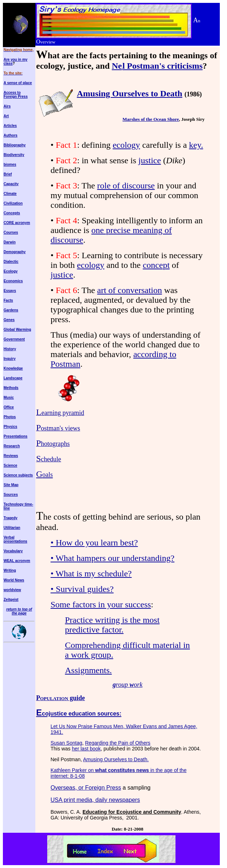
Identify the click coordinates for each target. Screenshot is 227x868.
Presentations (15, 436)
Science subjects (18, 475)
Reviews (11, 456)
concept (156, 265)
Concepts (12, 213)
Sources (11, 495)
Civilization (13, 203)
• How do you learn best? (94, 543)
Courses (11, 232)
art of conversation (130, 290)
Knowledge (13, 368)
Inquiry (10, 359)
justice (150, 160)
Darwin (10, 242)
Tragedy (10, 518)
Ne (117, 66)
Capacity (11, 184)
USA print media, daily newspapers (95, 800)
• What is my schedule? (91, 574)
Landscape (13, 378)
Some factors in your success (101, 604)
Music (9, 398)
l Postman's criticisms (163, 66)
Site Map (11, 485)
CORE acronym (17, 223)
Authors (10, 135)
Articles (10, 126)
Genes (9, 320)
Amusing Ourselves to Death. (116, 759)
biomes (10, 165)
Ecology (11, 271)
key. (196, 145)
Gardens (11, 310)
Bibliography (15, 145)
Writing (10, 570)
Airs (7, 106)
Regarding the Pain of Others (118, 743)
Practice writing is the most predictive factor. (112, 625)
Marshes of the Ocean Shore (151, 119)
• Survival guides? (82, 589)
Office (9, 407)
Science (10, 465)
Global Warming (17, 330)
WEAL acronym (17, 561)
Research (12, 446)
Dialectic (11, 262)
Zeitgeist (11, 600)
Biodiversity (14, 155)
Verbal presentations (15, 539)
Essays (10, 291)
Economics (13, 281)
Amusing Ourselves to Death (130, 93)
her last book (86, 749)
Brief (8, 174)
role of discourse (126, 186)
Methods (11, 388)
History (10, 349)
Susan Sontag (66, 743)
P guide (60, 698)
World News (14, 580)
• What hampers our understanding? (112, 558)
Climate (10, 194)
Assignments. (88, 670)
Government (14, 339)
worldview (12, 590)
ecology (126, 145)
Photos (10, 417)
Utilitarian (12, 528)
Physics (10, 427)
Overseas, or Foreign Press (86, 788)
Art (6, 116)
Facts (8, 300)
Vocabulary (13, 551)
